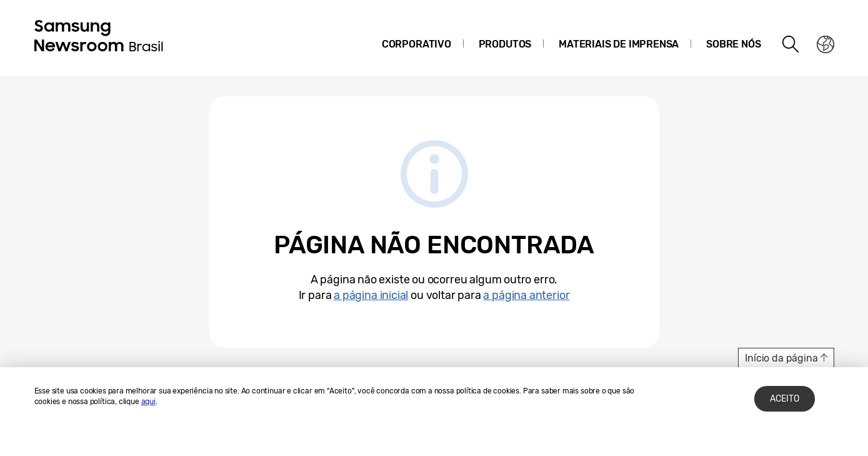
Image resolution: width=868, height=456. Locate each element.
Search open (791, 44)
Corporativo (417, 44)
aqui (148, 402)
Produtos (505, 44)
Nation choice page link (826, 44)
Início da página (781, 358)
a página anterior (526, 295)
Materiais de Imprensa (619, 44)
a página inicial (371, 295)
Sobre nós (733, 44)
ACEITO (785, 399)
